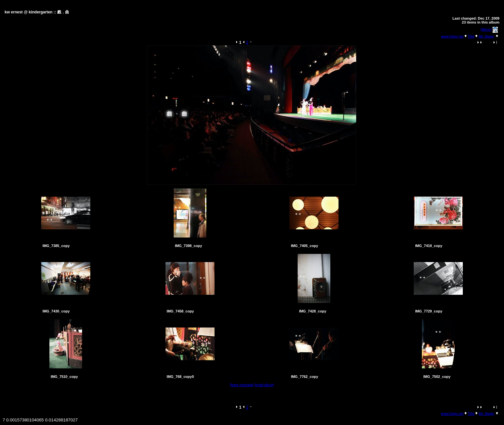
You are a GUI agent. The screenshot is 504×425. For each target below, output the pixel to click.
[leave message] (242, 385)
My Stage (486, 36)
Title (471, 36)
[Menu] (486, 29)
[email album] (264, 385)
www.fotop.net (452, 36)
